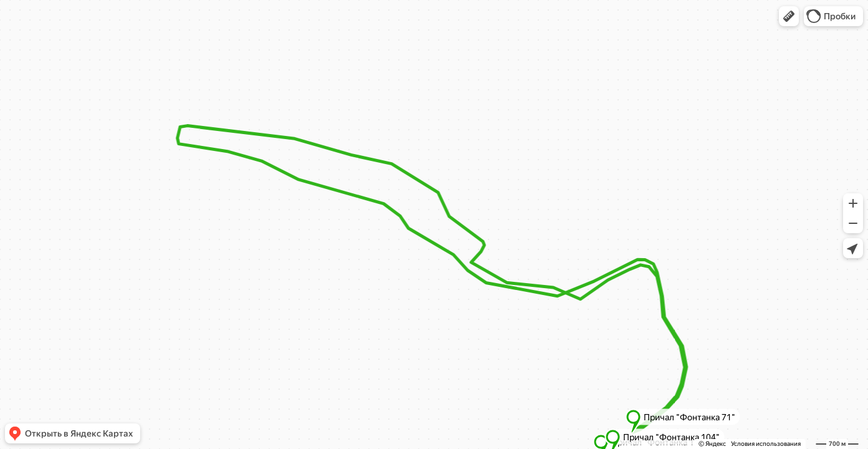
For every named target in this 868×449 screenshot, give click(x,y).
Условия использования (766, 444)
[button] (789, 16)
